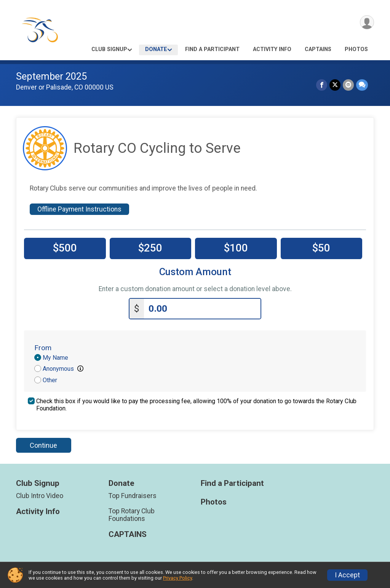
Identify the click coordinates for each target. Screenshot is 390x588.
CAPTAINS (318, 49)
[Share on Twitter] (335, 85)
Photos (356, 49)
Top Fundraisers (133, 496)
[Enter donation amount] (202, 309)
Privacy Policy (177, 578)
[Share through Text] (362, 85)
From (43, 348)
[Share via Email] (348, 85)
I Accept (347, 575)
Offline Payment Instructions (79, 209)
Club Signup (109, 49)
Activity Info (272, 49)
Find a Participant (212, 49)
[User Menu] (367, 22)
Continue (43, 445)
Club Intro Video (40, 496)
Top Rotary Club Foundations (132, 515)
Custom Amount (195, 272)
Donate (156, 49)
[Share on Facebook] (322, 85)
